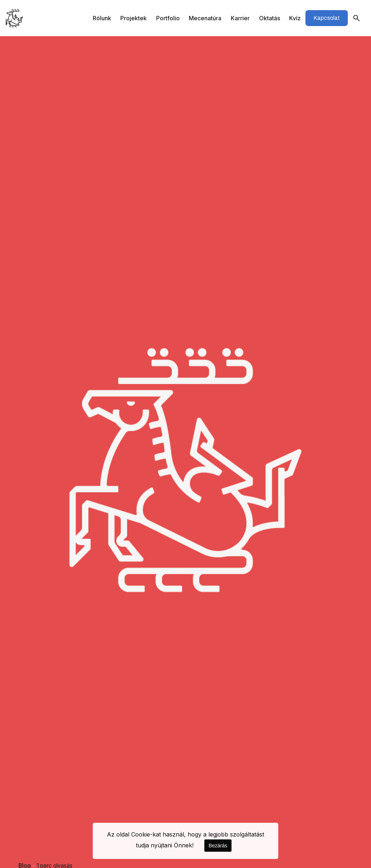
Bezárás (218, 846)
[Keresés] (357, 18)
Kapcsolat (327, 18)
